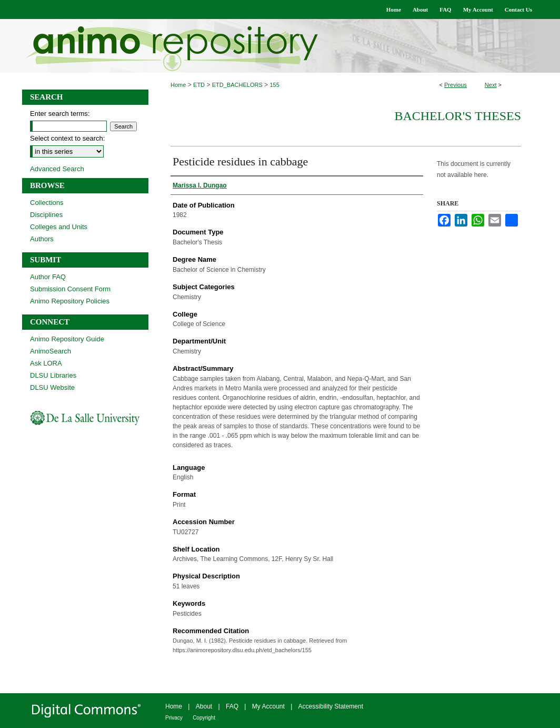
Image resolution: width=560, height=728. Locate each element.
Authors (42, 239)
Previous (456, 85)
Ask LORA (46, 363)
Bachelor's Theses (458, 116)
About (204, 706)
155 (274, 85)
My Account (268, 706)
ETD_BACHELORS (237, 85)
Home (178, 85)
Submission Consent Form (70, 289)
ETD (199, 85)
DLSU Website (52, 387)
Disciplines (46, 215)
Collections (47, 203)
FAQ (232, 706)
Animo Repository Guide (67, 339)
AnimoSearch (51, 351)
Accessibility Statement (331, 706)
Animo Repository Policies (70, 301)
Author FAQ (48, 277)
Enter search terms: (60, 114)
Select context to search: (67, 138)
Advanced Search (57, 169)
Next (491, 85)
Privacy (174, 718)
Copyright (204, 718)
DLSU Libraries (53, 375)
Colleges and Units (59, 227)
